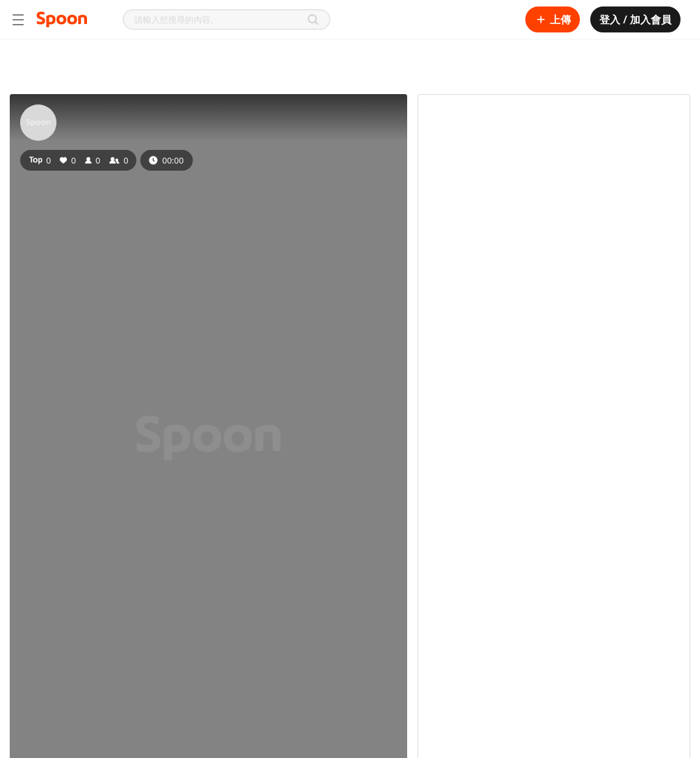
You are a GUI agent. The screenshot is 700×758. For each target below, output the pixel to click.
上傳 (553, 19)
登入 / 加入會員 (635, 19)
